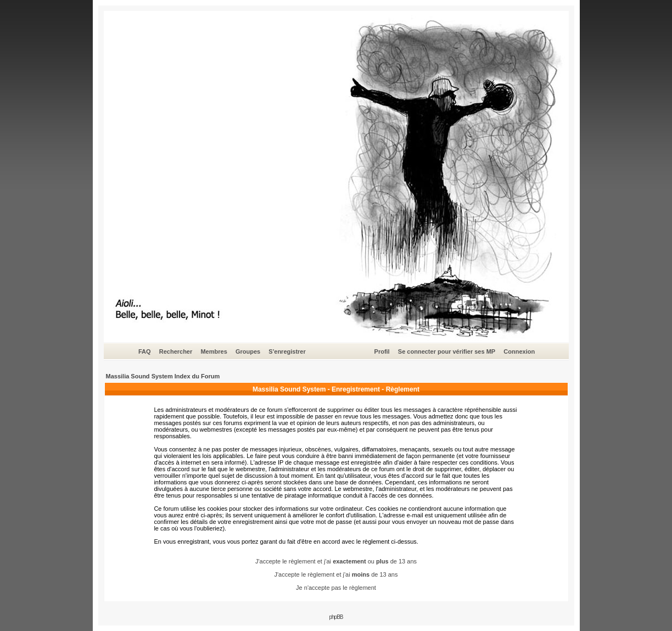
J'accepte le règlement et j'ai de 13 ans (336, 574)
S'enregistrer (287, 351)
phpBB (336, 617)
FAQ (145, 351)
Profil (382, 351)
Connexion (519, 351)
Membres (214, 351)
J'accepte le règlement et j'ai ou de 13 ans (336, 561)
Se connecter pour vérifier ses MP (447, 351)
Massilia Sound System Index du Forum (163, 376)
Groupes (248, 351)
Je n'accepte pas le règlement (336, 588)
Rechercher (176, 351)
